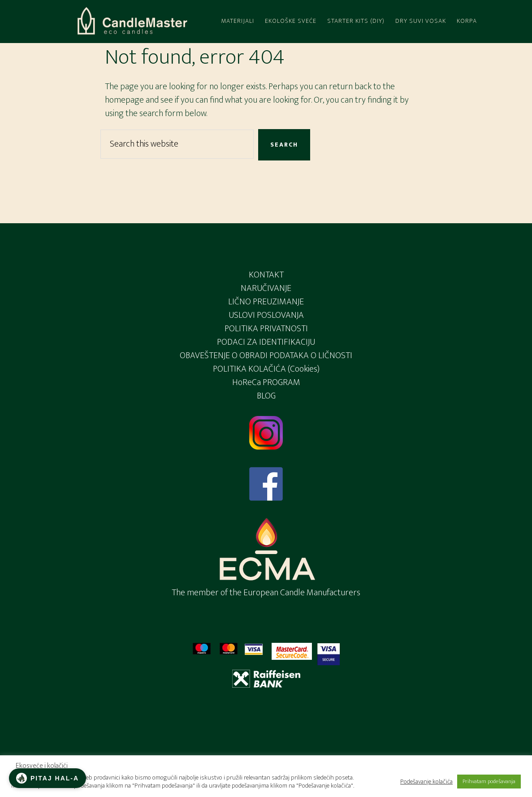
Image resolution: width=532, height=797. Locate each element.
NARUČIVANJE (266, 288)
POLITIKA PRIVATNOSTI (266, 329)
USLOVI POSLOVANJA (266, 315)
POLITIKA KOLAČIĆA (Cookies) (266, 369)
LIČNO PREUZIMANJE (266, 302)
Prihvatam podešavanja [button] (489, 781)
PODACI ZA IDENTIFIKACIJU (266, 342)
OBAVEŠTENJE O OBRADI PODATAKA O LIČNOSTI (266, 355)
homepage (124, 100)
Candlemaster (132, 22)
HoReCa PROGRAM (266, 382)
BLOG (266, 396)
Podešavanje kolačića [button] (426, 782)
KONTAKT (266, 275)
